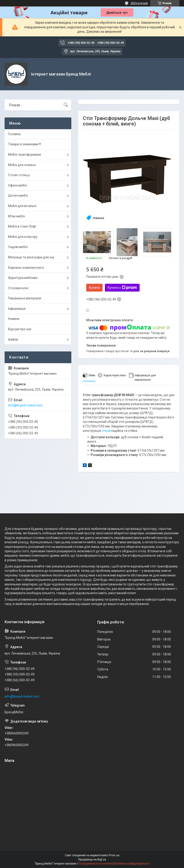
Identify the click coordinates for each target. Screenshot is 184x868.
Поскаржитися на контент (95, 864)
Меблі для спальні (22, 165)
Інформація (17, 309)
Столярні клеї (18, 288)
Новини (14, 319)
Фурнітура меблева (23, 278)
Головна (14, 134)
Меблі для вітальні (22, 206)
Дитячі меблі (18, 196)
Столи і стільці (19, 175)
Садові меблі (18, 247)
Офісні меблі (17, 185)
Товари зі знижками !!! (24, 144)
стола (106, 431)
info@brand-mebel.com (25, 405)
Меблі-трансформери (24, 155)
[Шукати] (66, 105)
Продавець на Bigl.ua (92, 859)
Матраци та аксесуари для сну (31, 257)
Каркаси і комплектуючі (26, 268)
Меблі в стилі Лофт (22, 226)
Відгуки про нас (20, 329)
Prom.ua (114, 855)
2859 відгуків (139, 3)
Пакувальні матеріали (25, 298)
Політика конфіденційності (132, 864)
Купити (94, 288)
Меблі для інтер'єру (23, 237)
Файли (13, 339)
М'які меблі (16, 216)
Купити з (122, 288)
